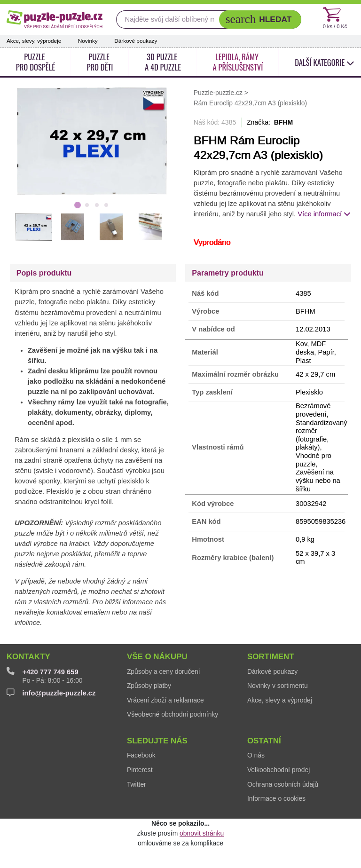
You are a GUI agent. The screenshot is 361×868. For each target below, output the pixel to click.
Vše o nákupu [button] (157, 657)
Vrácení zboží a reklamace (165, 700)
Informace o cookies (276, 798)
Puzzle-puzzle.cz (219, 93)
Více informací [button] (324, 214)
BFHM (284, 122)
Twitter (137, 784)
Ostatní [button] (264, 741)
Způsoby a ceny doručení (164, 671)
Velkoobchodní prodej (279, 770)
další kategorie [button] (325, 62)
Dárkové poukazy (136, 41)
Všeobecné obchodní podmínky (173, 714)
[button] (260, 20)
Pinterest (140, 770)
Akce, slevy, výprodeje (34, 41)
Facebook (141, 755)
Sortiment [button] (271, 657)
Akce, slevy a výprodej (280, 700)
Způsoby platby (149, 686)
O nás (256, 755)
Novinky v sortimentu (278, 686)
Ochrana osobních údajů (283, 784)
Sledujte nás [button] (157, 741)
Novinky (88, 41)
